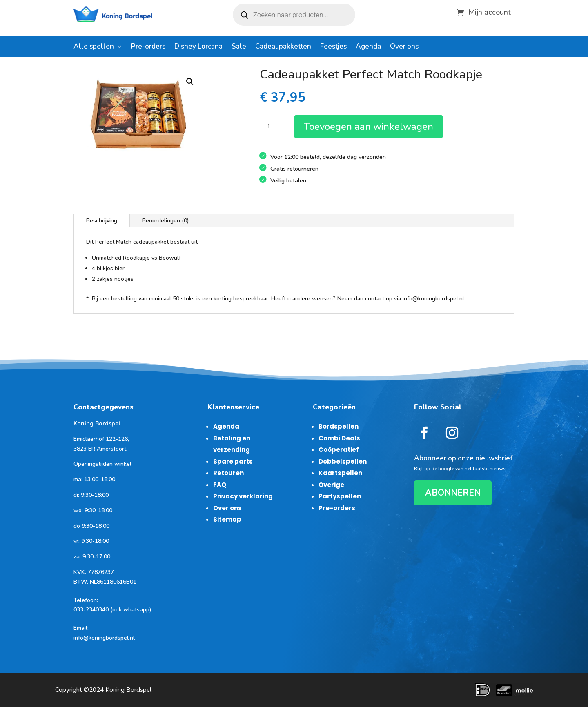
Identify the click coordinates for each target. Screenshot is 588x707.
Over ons (404, 47)
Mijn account (490, 11)
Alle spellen (94, 47)
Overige (331, 485)
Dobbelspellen (343, 461)
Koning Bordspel (128, 690)
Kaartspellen (340, 473)
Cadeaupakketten (283, 47)
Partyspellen (340, 496)
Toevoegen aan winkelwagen (369, 127)
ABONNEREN (453, 493)
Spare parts (233, 461)
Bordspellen (339, 426)
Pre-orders (148, 47)
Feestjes (333, 47)
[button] (190, 82)
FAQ (220, 485)
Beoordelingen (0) (166, 221)
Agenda (368, 47)
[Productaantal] (272, 127)
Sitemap (227, 519)
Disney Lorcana (198, 47)
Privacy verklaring (243, 496)
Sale (239, 47)
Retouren (228, 473)
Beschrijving (102, 221)
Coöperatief (339, 450)
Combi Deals (339, 438)
